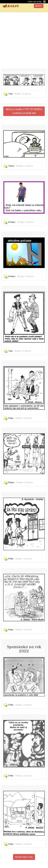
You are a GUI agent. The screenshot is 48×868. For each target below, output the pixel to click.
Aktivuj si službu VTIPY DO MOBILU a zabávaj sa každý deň (24, 111)
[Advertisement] (24, 37)
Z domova (27, 94)
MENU (39, 6)
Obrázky (18, 94)
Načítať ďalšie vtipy (24, 857)
